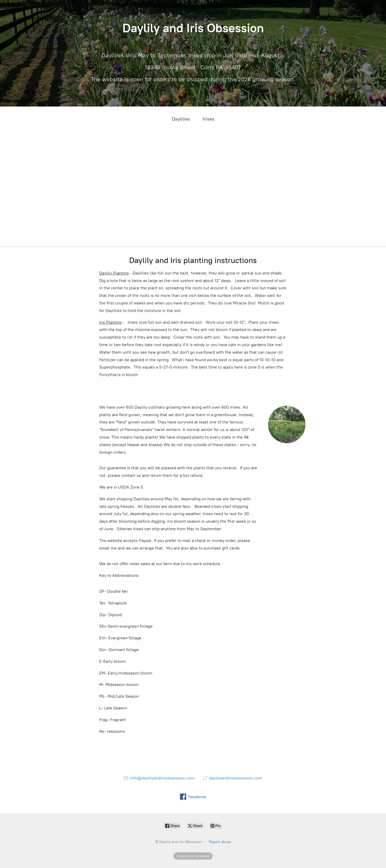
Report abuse (220, 842)
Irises (208, 119)
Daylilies (181, 119)
